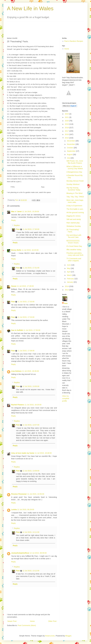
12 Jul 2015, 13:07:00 (31, 425)
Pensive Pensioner (19, 494)
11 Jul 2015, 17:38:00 (26, 351)
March (70, 275)
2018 (67, 128)
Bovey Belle (16, 250)
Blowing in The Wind (74, 193)
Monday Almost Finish (75, 181)
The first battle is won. (75, 209)
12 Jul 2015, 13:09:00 (31, 471)
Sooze (14, 286)
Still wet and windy (74, 219)
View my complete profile (66, 398)
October (70, 148)
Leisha (14, 510)
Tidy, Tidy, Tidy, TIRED (75, 197)
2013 (67, 290)
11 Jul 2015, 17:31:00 (31, 268)
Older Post (52, 621)
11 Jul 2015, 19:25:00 (33, 405)
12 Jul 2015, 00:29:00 (26, 510)
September (71, 151)
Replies (17, 225)
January (70, 282)
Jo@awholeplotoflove (20, 553)
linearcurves (50, 636)
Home (32, 621)
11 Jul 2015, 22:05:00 (36, 494)
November (71, 144)
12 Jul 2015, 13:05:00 (31, 386)
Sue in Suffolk (17, 330)
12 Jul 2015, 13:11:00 (31, 532)
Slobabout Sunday (74, 226)
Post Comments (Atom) (27, 625)
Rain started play (73, 223)
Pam (18, 229)
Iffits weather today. (74, 250)
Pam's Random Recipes (74, 41)
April (69, 272)
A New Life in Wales (30, 8)
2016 (67, 134)
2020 (67, 121)
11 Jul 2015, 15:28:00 (31, 212)
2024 (67, 114)
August (70, 154)
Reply (13, 220)
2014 (67, 286)
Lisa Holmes (16, 371)
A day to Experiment (74, 206)
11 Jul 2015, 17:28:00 (25, 286)
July (69, 158)
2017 (67, 131)
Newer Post (12, 621)
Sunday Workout (73, 184)
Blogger (68, 636)
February (71, 279)
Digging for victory (73, 216)
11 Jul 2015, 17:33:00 (26, 302)
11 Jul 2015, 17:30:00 (31, 229)
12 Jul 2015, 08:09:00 (38, 553)
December (71, 141)
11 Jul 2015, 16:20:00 (30, 250)
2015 (67, 138)
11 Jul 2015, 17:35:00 (32, 330)
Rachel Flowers (18, 405)
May (69, 268)
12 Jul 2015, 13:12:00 (31, 571)
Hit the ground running (75, 212)
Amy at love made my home (23, 453)
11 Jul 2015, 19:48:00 (43, 453)
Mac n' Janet (16, 212)
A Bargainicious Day (74, 172)
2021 (67, 117)
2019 (67, 124)
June (69, 265)
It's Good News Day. (74, 246)
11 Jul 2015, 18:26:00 (30, 371)
